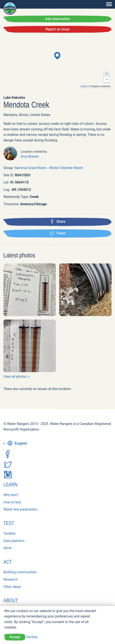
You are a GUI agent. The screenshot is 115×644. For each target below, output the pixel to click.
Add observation (57, 19)
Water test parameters (20, 509)
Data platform (14, 541)
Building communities (20, 572)
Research (11, 579)
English (17, 443)
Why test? (11, 495)
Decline (32, 637)
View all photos (15, 377)
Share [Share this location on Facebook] (58, 221)
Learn (11, 485)
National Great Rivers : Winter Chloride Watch (49, 168)
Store (7, 548)
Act (8, 562)
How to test (12, 502)
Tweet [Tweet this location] (58, 233)
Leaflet (84, 86)
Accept (15, 637)
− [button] (107, 80)
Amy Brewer (30, 156)
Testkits (9, 534)
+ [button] (107, 74)
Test (9, 523)
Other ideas (12, 587)
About (11, 600)
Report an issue (57, 29)
